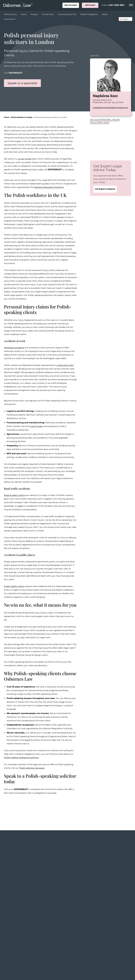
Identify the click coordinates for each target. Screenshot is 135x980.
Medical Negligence (89, 14)
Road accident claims (14, 495)
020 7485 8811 (117, 5)
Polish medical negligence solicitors (21, 757)
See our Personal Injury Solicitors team (105, 121)
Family (24, 14)
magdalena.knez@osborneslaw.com (110, 107)
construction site (65, 365)
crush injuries (36, 426)
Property (35, 14)
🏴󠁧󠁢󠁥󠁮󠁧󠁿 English (124, 19)
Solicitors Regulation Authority (49, 187)
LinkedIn (94, 112)
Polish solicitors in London (22, 117)
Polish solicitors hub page (32, 768)
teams (71, 5)
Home (7, 117)
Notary (105, 14)
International (10, 19)
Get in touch (90, 5)
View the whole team (118, 856)
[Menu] (131, 5)
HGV (74, 253)
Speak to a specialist (22, 83)
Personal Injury (11, 14)
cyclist (20, 506)
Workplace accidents (14, 348)
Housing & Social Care (67, 14)
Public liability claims (14, 586)
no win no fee (25, 159)
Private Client (48, 14)
